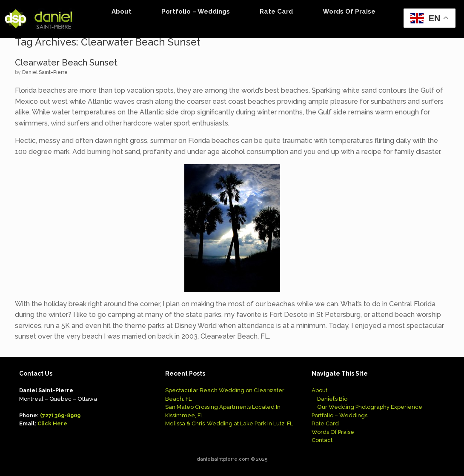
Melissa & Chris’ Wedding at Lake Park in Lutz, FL (229, 423)
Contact (322, 440)
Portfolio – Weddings (196, 11)
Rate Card (276, 11)
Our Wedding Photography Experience (370, 407)
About (122, 11)
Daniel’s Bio (332, 399)
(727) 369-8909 (60, 415)
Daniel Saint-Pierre (45, 72)
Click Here (52, 423)
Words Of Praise (349, 11)
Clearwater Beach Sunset (66, 63)
